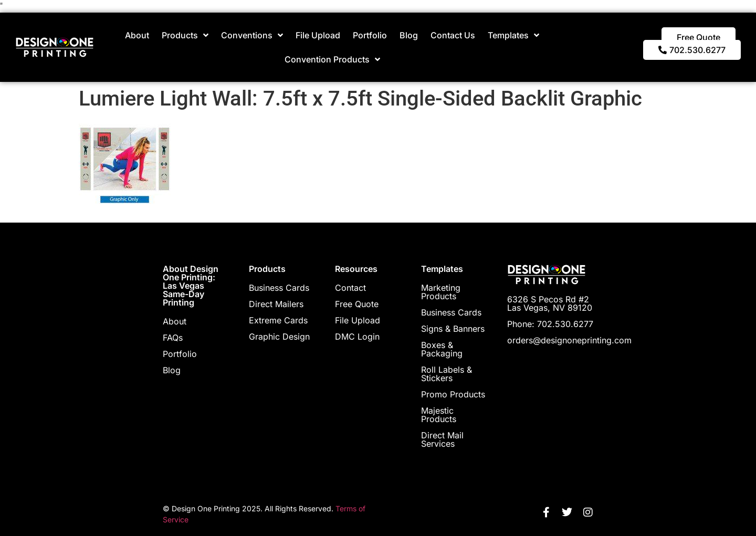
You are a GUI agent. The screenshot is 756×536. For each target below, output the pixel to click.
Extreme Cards (278, 320)
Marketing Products (441, 292)
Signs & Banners (453, 329)
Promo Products (453, 394)
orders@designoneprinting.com (569, 340)
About (137, 35)
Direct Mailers (276, 304)
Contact (350, 288)
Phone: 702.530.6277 (550, 324)
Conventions (252, 35)
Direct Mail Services (442, 439)
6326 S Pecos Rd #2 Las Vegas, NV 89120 (550, 303)
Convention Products (332, 59)
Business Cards (279, 288)
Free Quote (357, 304)
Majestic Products (439, 415)
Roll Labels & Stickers (447, 374)
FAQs (173, 338)
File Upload (318, 35)
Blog (409, 35)
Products (185, 35)
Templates (513, 35)
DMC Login (357, 337)
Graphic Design (279, 337)
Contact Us (453, 35)
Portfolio (370, 35)
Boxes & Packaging (442, 349)
